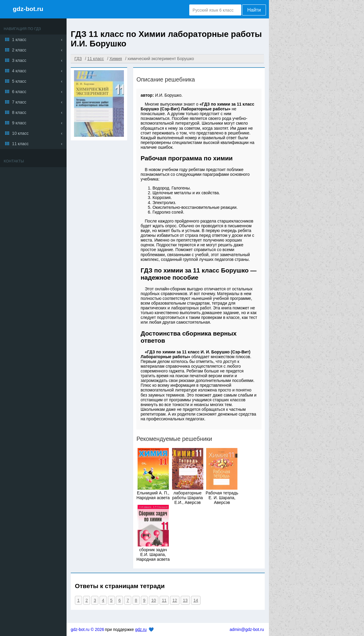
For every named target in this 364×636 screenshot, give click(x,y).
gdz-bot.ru (28, 9)
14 (196, 600)
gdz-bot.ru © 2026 (87, 629)
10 (154, 600)
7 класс (19, 102)
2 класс (19, 50)
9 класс (19, 123)
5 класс (19, 81)
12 (175, 600)
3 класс (19, 60)
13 (185, 600)
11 (164, 600)
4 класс (19, 71)
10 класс (21, 133)
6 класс (19, 92)
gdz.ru (141, 629)
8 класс (19, 112)
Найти (254, 10)
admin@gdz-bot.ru (247, 629)
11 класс (21, 144)
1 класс (19, 40)
